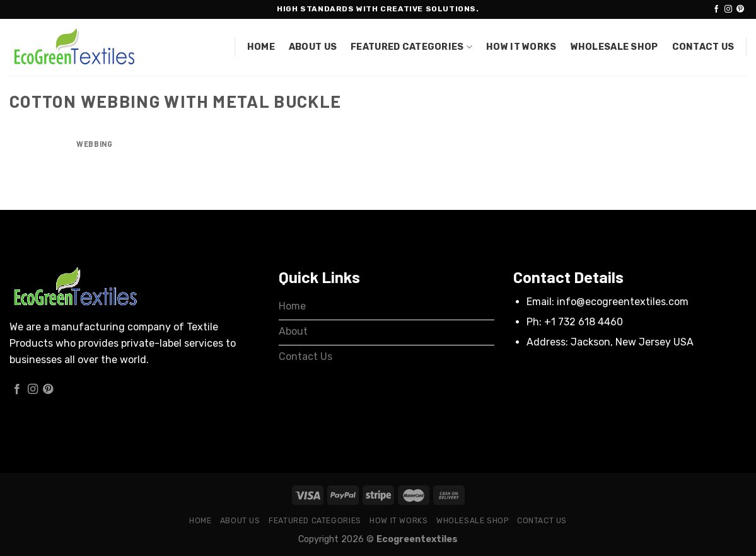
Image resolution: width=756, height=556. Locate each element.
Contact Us (703, 47)
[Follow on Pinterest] (740, 9)
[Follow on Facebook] (716, 9)
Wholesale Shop (614, 47)
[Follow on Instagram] (728, 9)
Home (261, 47)
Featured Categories (411, 47)
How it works (521, 47)
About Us (313, 47)
